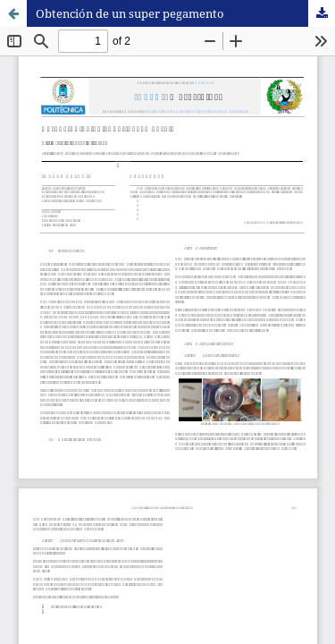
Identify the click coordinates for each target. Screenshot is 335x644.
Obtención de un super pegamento (130, 13)
